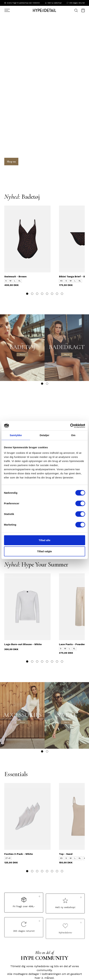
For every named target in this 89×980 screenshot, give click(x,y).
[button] (27, 294)
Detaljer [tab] (45, 435)
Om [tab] (73, 435)
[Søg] (11, 10)
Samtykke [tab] (16, 435)
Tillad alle (44, 540)
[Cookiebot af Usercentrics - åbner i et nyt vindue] (70, 426)
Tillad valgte (44, 551)
